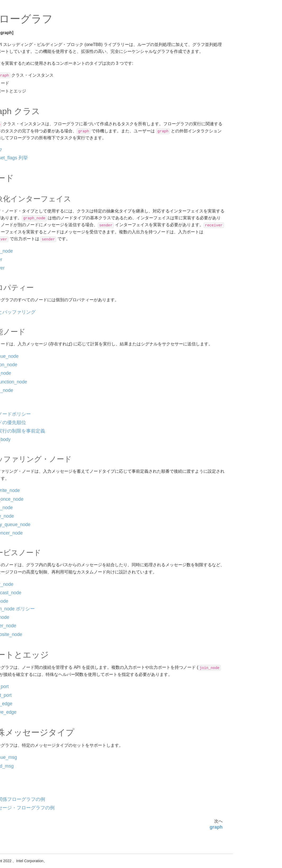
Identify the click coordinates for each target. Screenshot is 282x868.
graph (22, 99)
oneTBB (11, 43)
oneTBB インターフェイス (27, 63)
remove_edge (28, 349)
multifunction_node (33, 166)
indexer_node (28, 307)
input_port (25, 324)
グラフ (72, 157)
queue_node (27, 248)
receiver (24, 124)
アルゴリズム (24, 82)
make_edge (27, 341)
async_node (27, 175)
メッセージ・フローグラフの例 (35, 392)
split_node (26, 299)
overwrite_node (30, 223)
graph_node (27, 108)
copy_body (26, 215)
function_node (29, 150)
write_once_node (31, 231)
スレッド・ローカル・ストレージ (27, 430)
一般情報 (16, 51)
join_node (25, 290)
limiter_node (27, 273)
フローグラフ (24, 91)
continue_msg (29, 357)
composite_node (31, 315)
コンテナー (22, 418)
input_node (26, 158)
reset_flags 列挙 (88, 165)
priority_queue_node (34, 257)
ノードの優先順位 (32, 192)
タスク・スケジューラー (29, 407)
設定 (16, 74)
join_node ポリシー (91, 623)
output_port (27, 332)
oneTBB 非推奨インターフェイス (27, 459)
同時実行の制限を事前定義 (35, 203)
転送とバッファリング (35, 133)
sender (23, 116)
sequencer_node (31, 265)
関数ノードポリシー (34, 183)
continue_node (29, 141)
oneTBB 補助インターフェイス (27, 444)
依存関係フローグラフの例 (35, 377)
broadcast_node (30, 282)
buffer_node (27, 240)
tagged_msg (27, 366)
